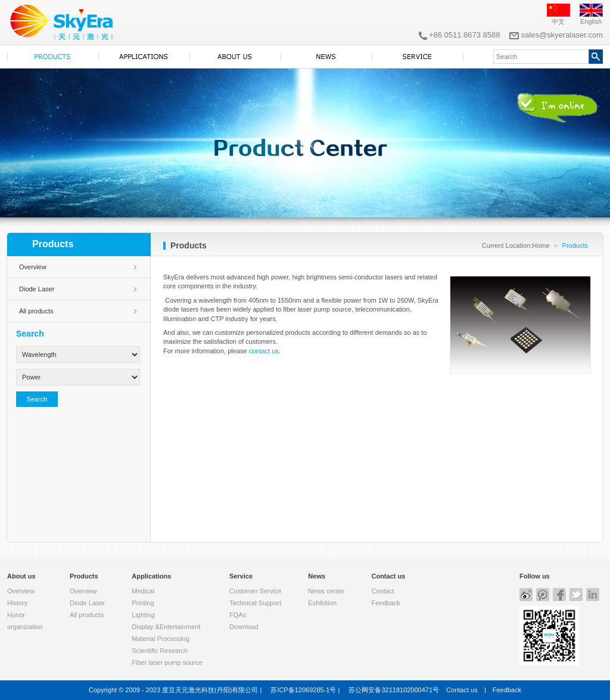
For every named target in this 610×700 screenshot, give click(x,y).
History (17, 603)
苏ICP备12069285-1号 (303, 690)
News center (326, 591)
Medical (143, 591)
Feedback (385, 603)
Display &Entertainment (166, 627)
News (317, 576)
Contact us (388, 576)
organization (25, 627)
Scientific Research (160, 651)
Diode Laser (37, 289)
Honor (16, 615)
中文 (558, 21)
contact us (264, 351)
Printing (143, 603)
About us (21, 576)
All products (36, 311)
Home (541, 245)
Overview (33, 267)
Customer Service (255, 591)
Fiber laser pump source (167, 662)
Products (84, 576)
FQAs (238, 615)
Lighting (143, 615)
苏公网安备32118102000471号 (394, 690)
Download (244, 627)
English (591, 21)
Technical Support (255, 603)
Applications (151, 576)
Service (241, 576)
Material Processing (161, 639)
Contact (382, 591)
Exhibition (322, 603)
